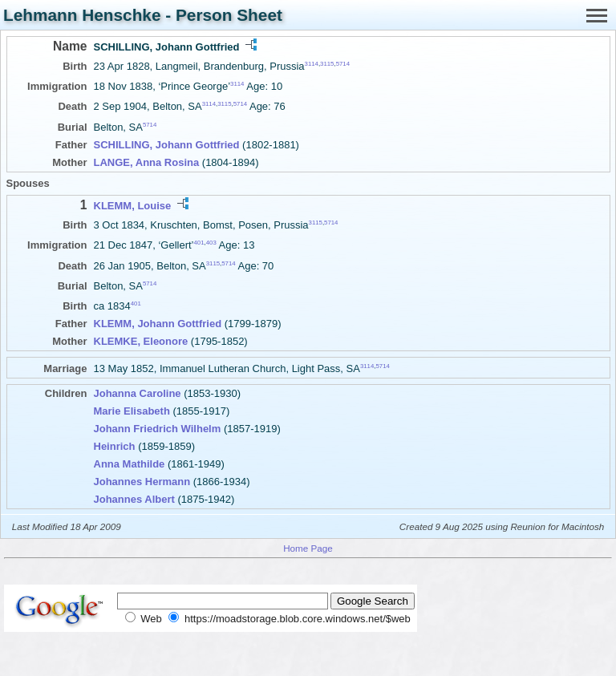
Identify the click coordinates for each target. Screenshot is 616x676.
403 (211, 243)
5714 (343, 64)
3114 (312, 64)
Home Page (308, 548)
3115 (327, 64)
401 (199, 243)
